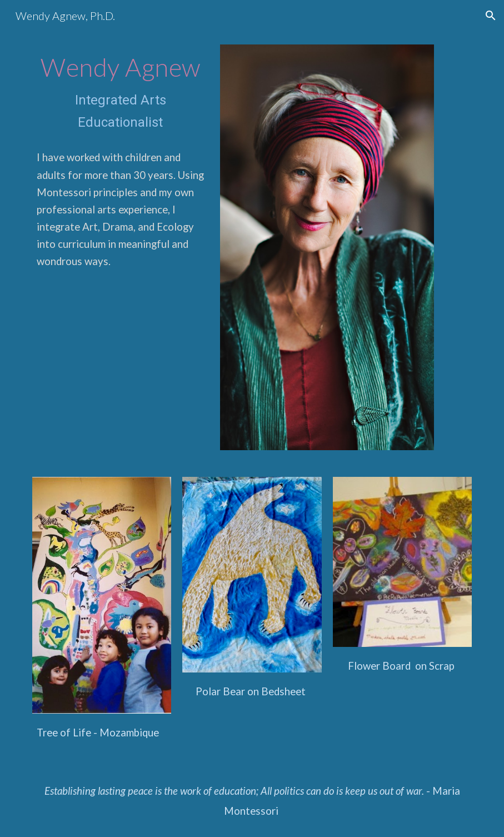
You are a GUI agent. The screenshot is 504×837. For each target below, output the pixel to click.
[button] (491, 16)
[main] (121, 93)
